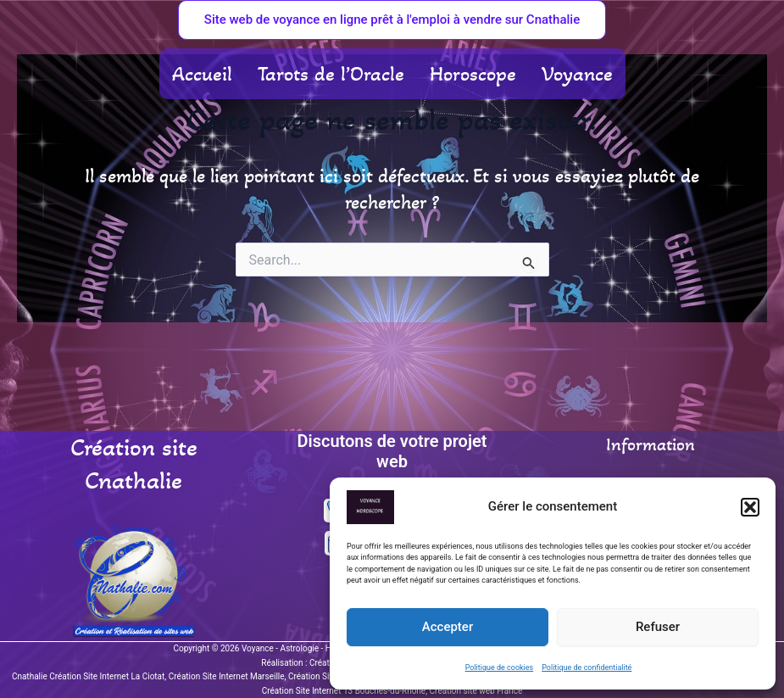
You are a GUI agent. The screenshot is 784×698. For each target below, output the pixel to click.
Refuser (658, 627)
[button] (750, 507)
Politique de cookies (500, 667)
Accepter (448, 627)
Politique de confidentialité (587, 667)
